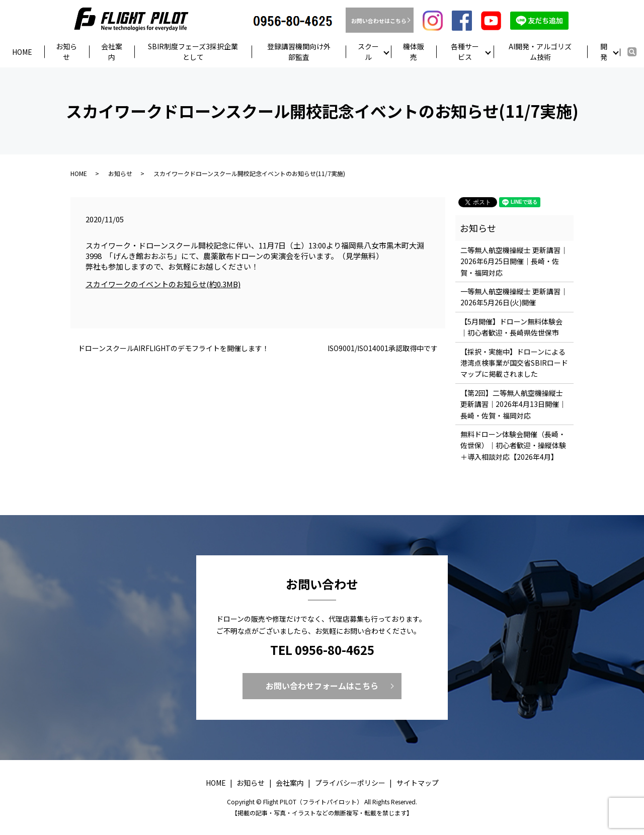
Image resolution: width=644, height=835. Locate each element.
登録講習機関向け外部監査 (299, 52)
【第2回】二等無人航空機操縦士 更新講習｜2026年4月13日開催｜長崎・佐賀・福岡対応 (513, 405)
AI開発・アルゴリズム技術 (540, 52)
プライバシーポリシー (350, 783)
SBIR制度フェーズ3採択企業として (193, 52)
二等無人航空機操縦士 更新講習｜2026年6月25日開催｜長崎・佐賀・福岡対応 (514, 262)
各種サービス (465, 52)
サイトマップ (418, 783)
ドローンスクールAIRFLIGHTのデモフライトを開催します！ (174, 349)
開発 (604, 52)
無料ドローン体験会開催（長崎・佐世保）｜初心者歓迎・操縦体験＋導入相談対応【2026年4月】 (513, 446)
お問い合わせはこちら (380, 21)
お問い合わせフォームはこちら (322, 686)
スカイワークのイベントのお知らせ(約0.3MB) (163, 284)
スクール (368, 52)
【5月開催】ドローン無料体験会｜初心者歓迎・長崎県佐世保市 (511, 327)
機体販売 (414, 52)
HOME (79, 174)
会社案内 (112, 52)
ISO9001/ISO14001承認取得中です (383, 349)
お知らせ (66, 52)
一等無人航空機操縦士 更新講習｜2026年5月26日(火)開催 (514, 297)
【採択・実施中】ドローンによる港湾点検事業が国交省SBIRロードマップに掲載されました (514, 363)
